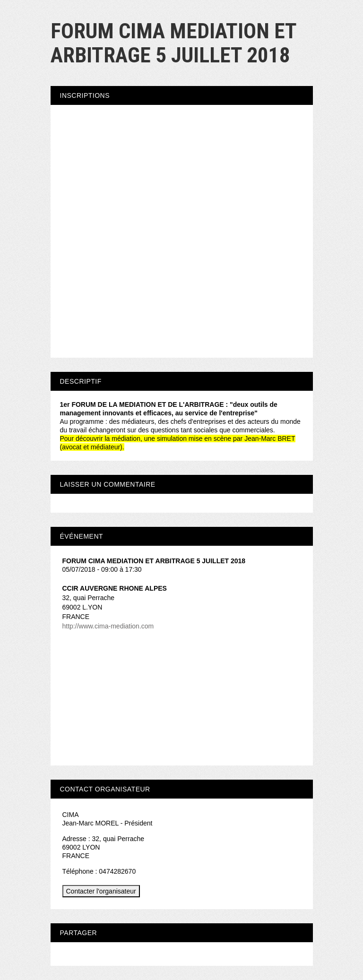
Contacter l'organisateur (101, 891)
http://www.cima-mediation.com (108, 626)
